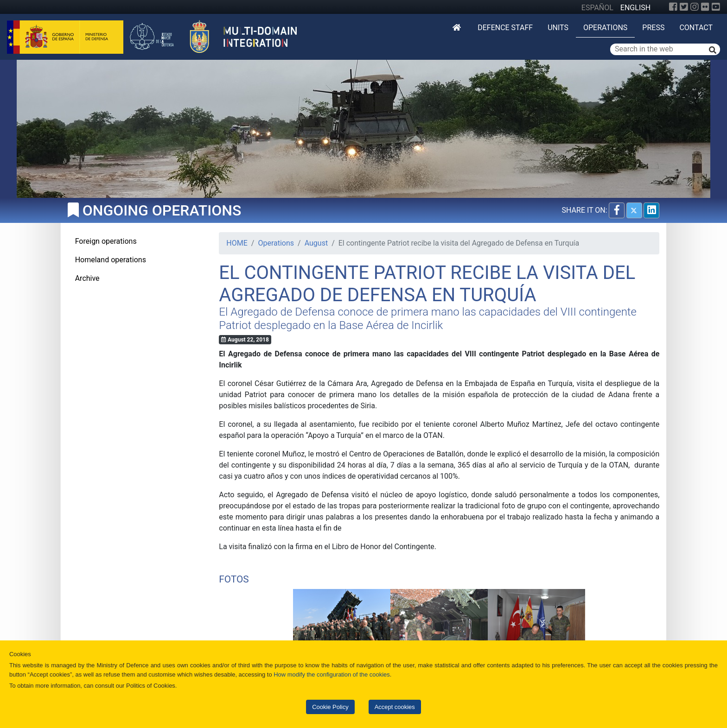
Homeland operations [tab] (111, 260)
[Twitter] (684, 7)
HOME (237, 243)
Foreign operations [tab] (106, 241)
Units (558, 28)
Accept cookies (395, 707)
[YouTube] (716, 7)
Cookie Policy (330, 707)
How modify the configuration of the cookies (332, 674)
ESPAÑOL (597, 8)
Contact (696, 28)
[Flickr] (705, 7)
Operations (605, 28)
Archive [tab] (87, 278)
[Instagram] (695, 7)
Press (653, 28)
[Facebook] (673, 7)
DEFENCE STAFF (505, 28)
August (316, 243)
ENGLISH (635, 8)
